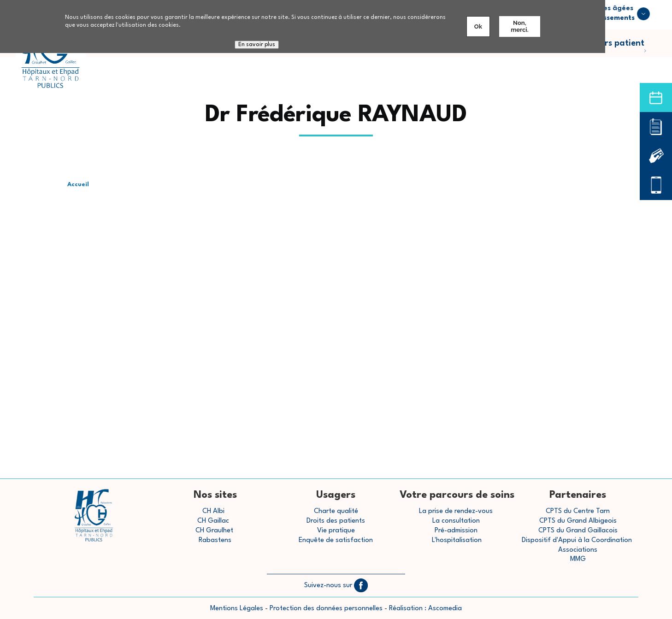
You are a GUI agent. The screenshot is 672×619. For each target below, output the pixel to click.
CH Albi (213, 511)
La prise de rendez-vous (456, 511)
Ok (478, 27)
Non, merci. (519, 26)
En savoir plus (257, 45)
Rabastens (215, 540)
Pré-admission (456, 531)
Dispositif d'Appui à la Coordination (578, 540)
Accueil (78, 185)
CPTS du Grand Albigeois (578, 521)
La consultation (456, 521)
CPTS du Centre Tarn (578, 511)
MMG (578, 559)
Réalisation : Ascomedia (425, 609)
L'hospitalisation (457, 540)
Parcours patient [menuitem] (617, 48)
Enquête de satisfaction (336, 540)
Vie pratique (336, 531)
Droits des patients (336, 521)
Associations (578, 550)
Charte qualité (336, 511)
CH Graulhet (214, 531)
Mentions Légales (237, 609)
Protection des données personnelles (326, 609)
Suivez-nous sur (336, 586)
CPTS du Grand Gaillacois (578, 531)
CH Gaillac (213, 521)
